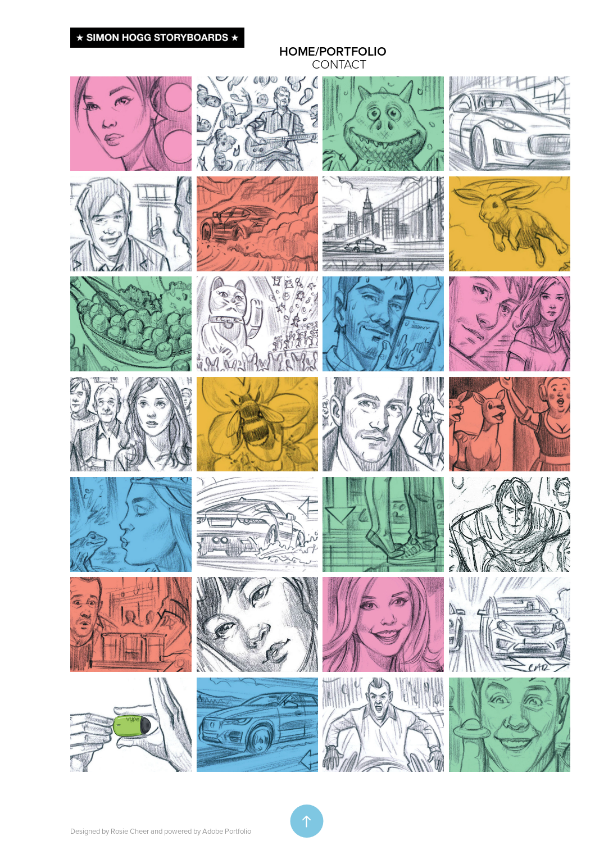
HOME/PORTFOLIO (333, 51)
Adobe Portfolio (227, 831)
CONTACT (339, 64)
